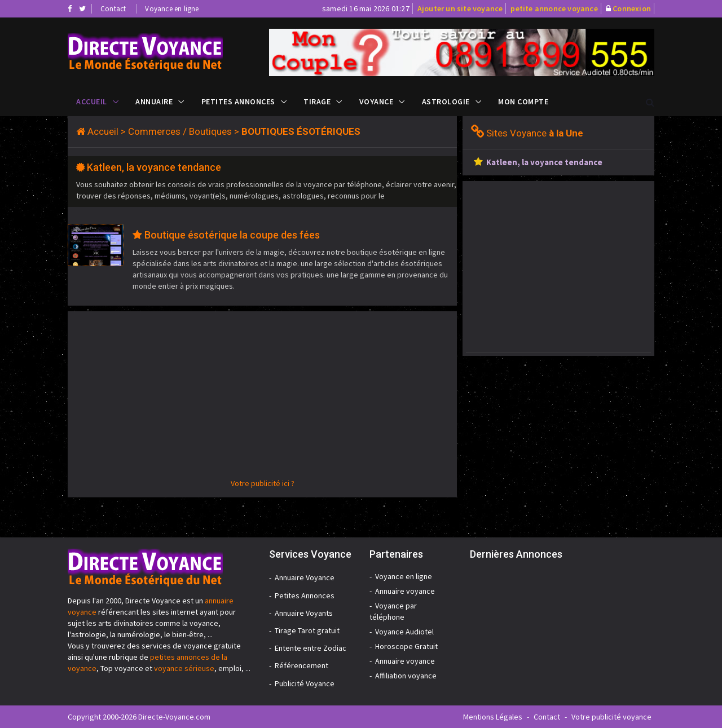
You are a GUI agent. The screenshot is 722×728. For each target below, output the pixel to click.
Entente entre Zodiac (311, 648)
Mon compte (523, 102)
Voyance (377, 102)
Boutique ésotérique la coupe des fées (232, 235)
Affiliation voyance (406, 676)
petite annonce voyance (554, 8)
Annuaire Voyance (305, 577)
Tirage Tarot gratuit (307, 630)
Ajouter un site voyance (460, 8)
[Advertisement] (262, 399)
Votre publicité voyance (611, 717)
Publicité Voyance (305, 683)
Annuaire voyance (405, 591)
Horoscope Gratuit (406, 646)
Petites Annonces (238, 102)
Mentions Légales (493, 717)
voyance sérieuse (184, 668)
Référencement (301, 665)
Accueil (92, 102)
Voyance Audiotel (404, 632)
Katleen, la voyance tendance (154, 167)
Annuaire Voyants (304, 613)
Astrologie (446, 102)
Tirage (317, 102)
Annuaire (154, 102)
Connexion (632, 8)
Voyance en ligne (172, 9)
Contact (113, 9)
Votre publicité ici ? (263, 483)
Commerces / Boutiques (180, 131)
